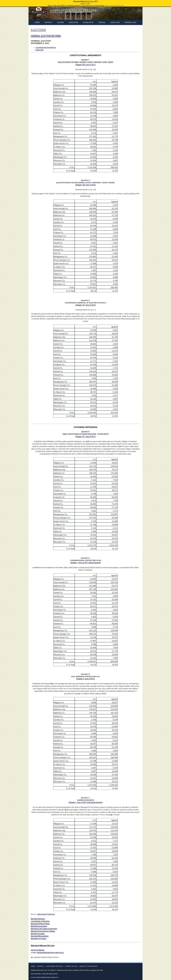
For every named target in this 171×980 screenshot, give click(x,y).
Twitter (134, 14)
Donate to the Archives (88, 966)
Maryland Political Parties (40, 924)
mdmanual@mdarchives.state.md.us (50, 953)
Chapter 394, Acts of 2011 (85, 65)
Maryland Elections (38, 919)
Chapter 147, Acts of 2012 (85, 305)
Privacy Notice (71, 966)
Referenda (39, 50)
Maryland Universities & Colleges (43, 931)
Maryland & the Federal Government (44, 929)
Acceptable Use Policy (55, 966)
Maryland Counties (38, 934)
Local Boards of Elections (40, 921)
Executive (73, 22)
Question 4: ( (85, 434)
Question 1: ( (85, 62)
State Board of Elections (46, 914)
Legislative (88, 22)
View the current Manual (114, 6)
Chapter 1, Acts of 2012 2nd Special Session (86, 802)
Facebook (129, 14)
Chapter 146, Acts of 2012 (85, 185)
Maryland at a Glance (39, 939)
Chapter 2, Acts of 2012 (85, 679)
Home (33, 966)
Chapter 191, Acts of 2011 (85, 437)
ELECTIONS (38, 30)
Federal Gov (130, 22)
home (37, 22)
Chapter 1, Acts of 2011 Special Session (85, 563)
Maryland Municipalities (40, 936)
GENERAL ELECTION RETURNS (46, 36)
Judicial (102, 22)
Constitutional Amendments (46, 48)
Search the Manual (38, 950)
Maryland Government (39, 926)
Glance (61, 22)
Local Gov (115, 22)
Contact (48, 22)
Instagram (138, 14)
